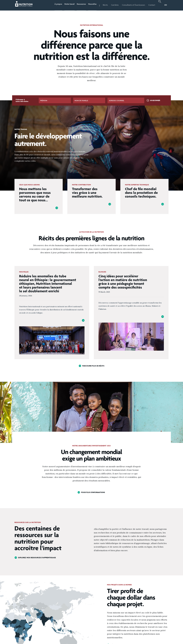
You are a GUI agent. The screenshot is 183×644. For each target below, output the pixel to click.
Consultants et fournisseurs (134, 5)
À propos (53, 5)
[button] (160, 5)
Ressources (79, 5)
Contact (152, 5)
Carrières (115, 5)
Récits (105, 5)
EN (166, 5)
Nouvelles (92, 5)
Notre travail (65, 5)
